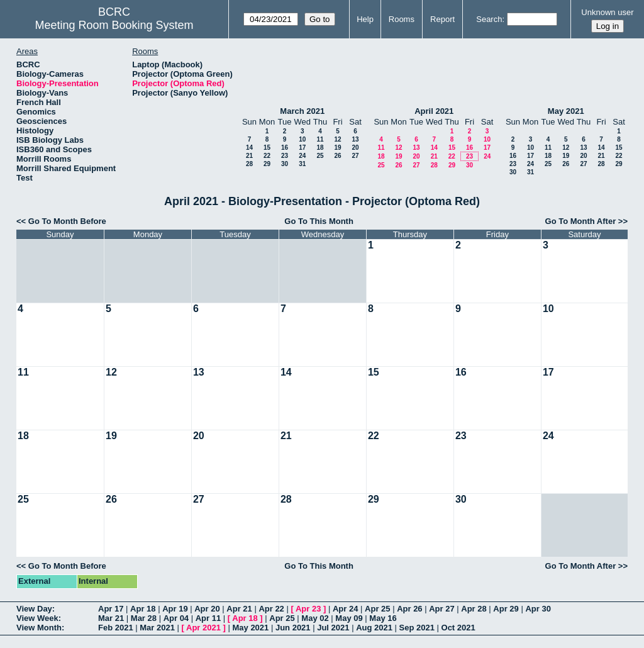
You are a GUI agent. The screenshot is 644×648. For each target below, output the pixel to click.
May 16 (383, 618)
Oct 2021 (458, 628)
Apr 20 (207, 609)
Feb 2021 (116, 628)
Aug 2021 (374, 628)
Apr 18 (143, 609)
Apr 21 (239, 609)
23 (285, 156)
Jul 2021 (333, 628)
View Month (39, 628)
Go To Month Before (67, 221)
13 (355, 139)
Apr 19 (175, 609)
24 (302, 156)
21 (249, 156)
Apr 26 (409, 609)
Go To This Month (319, 221)
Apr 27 (441, 609)
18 (320, 148)
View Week (37, 618)
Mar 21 (111, 618)
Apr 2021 (203, 628)
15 (267, 148)
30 (285, 164)
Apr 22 (271, 609)
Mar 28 (144, 618)
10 (302, 139)
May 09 (349, 618)
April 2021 (434, 111)
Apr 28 (474, 609)
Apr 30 (538, 609)
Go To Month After (581, 221)
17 (302, 148)
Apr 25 (377, 609)
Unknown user (607, 12)
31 (302, 164)
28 (249, 164)
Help (365, 19)
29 (267, 164)
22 (267, 156)
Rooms (402, 19)
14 (249, 148)
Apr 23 (308, 609)
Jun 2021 (293, 628)
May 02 (315, 618)
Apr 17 (111, 609)
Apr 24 (345, 609)
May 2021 (566, 111)
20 (355, 148)
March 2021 (302, 111)
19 (337, 148)
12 (337, 139)
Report (442, 19)
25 (320, 156)
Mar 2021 (157, 628)
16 (285, 148)
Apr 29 (506, 609)
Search (489, 19)
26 (337, 156)
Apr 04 (176, 618)
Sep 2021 (417, 628)
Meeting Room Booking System (114, 25)
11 (320, 139)
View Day (34, 609)
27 (355, 156)
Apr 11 (208, 618)
